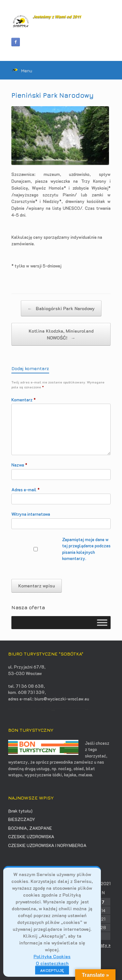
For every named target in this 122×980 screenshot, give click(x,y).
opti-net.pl (87, 709)
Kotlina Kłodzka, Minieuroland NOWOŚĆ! (61, 334)
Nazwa (19, 465)
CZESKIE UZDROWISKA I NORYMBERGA (47, 845)
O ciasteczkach (52, 963)
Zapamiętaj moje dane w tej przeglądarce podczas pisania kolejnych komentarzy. (86, 549)
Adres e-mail (26, 490)
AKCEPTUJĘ (52, 970)
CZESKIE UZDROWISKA (31, 836)
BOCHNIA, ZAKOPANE (30, 828)
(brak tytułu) (20, 811)
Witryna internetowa (31, 514)
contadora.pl (53, 710)
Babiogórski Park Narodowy (61, 308)
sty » (106, 945)
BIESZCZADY (22, 819)
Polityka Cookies (52, 956)
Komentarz (24, 400)
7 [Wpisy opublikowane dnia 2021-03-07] (103, 902)
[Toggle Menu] (102, 623)
